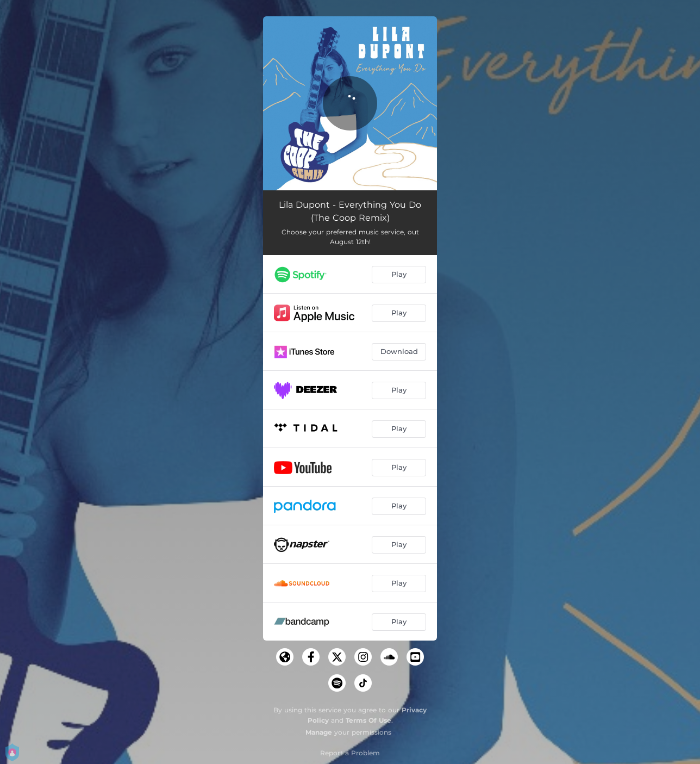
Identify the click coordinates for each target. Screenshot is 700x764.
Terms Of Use (368, 720)
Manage (319, 732)
